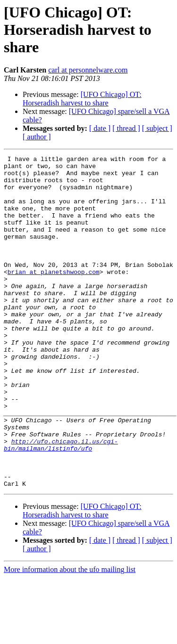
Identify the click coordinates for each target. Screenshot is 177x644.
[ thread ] (126, 128)
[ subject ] (157, 128)
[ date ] (100, 128)
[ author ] (37, 137)
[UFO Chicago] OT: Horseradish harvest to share (82, 99)
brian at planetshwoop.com (54, 296)
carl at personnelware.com (88, 70)
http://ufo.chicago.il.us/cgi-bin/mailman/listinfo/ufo (61, 503)
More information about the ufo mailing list (70, 636)
